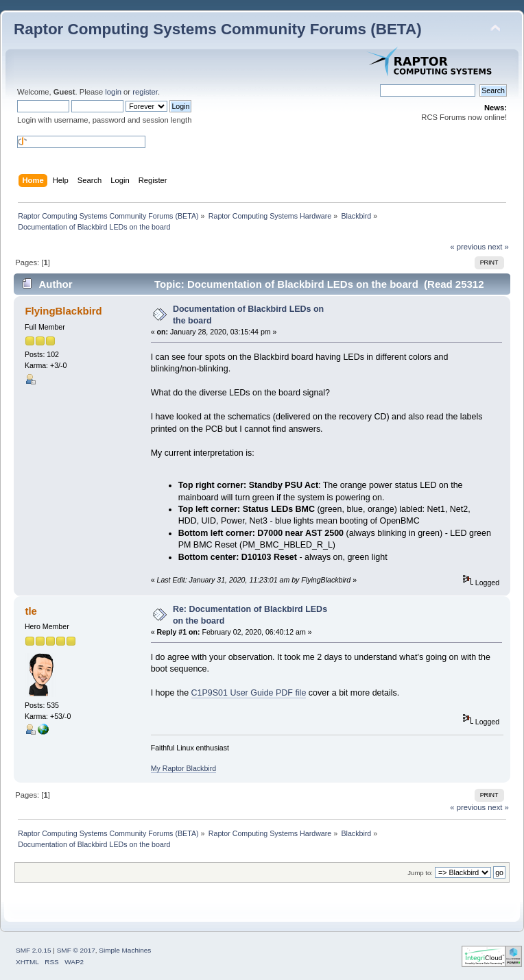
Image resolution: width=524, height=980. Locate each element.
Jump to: (420, 873)
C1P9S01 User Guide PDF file (249, 693)
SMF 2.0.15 (34, 950)
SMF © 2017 (76, 950)
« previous (468, 247)
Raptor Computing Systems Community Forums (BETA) (218, 29)
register (145, 92)
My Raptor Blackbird (183, 768)
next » (498, 247)
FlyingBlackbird (63, 311)
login (113, 92)
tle (31, 611)
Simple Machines (125, 950)
